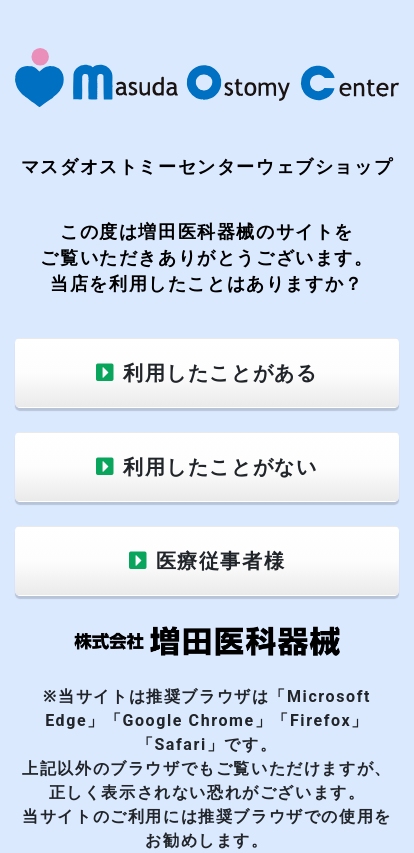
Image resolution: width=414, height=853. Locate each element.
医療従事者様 (221, 561)
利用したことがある (220, 373)
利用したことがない (220, 467)
